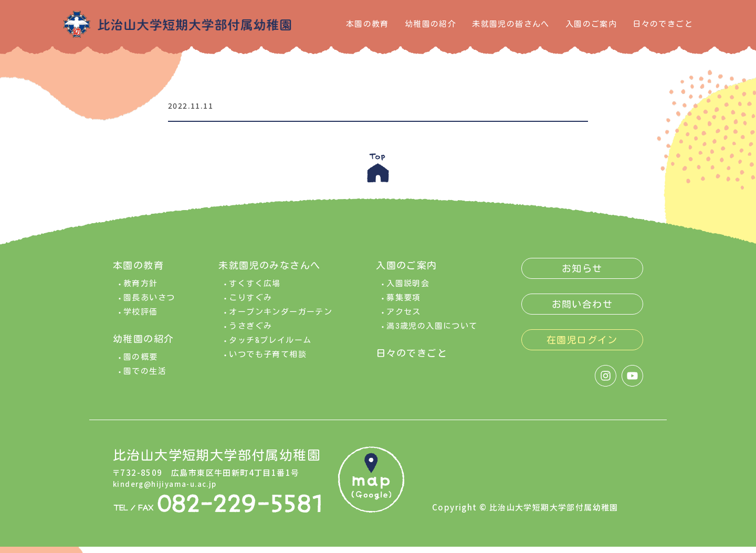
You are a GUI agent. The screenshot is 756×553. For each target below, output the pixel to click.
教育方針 (141, 290)
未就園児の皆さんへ (511, 24)
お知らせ (582, 275)
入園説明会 (408, 290)
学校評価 (141, 318)
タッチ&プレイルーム (270, 346)
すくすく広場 (255, 290)
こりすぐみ (250, 304)
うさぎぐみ (250, 332)
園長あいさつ (149, 304)
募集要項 (404, 304)
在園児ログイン (582, 346)
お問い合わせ (582, 310)
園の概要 (141, 363)
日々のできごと (663, 24)
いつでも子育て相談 (268, 361)
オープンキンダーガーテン (281, 318)
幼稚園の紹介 (430, 24)
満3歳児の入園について (432, 332)
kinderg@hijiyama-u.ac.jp (170, 489)
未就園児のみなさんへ (269, 272)
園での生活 (145, 377)
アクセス (404, 318)
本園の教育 (367, 24)
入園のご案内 (591, 24)
